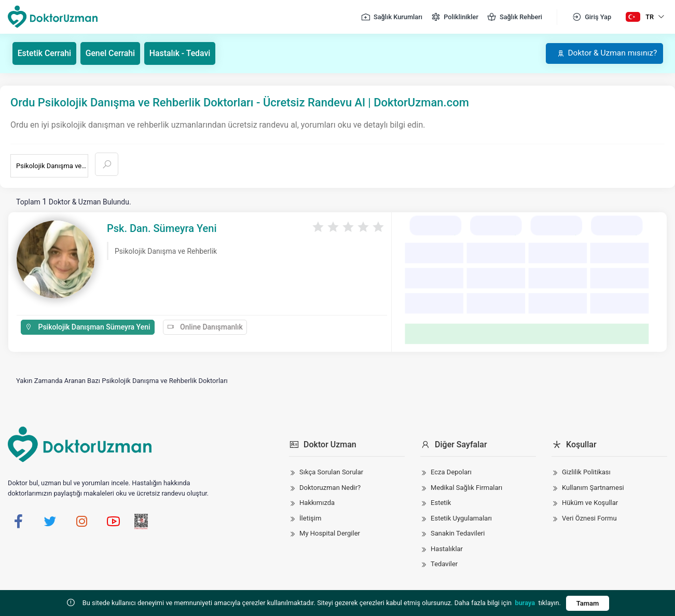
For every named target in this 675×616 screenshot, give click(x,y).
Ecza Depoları (451, 472)
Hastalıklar (447, 549)
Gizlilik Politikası (586, 472)
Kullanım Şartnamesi (593, 488)
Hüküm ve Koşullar (590, 503)
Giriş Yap (591, 17)
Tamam (588, 603)
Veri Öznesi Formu (589, 518)
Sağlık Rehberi (514, 17)
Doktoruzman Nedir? (330, 488)
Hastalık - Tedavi (182, 53)
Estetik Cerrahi (45, 53)
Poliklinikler (454, 17)
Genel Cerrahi (112, 53)
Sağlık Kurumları (391, 17)
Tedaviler (444, 564)
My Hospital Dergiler (330, 533)
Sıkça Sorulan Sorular (331, 472)
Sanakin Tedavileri (458, 533)
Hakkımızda (317, 503)
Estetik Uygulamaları (461, 518)
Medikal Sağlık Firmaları (466, 488)
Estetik (441, 503)
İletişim (310, 518)
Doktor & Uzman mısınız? (605, 53)
